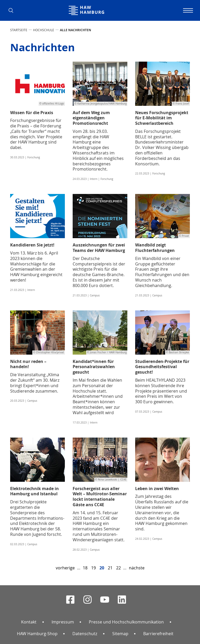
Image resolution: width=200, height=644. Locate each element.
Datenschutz (85, 634)
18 (85, 568)
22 (118, 568)
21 (110, 568)
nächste (137, 568)
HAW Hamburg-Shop (37, 634)
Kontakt (29, 622)
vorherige (65, 568)
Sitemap (120, 634)
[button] (13, 10)
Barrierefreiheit (158, 634)
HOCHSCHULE (44, 30)
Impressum (63, 622)
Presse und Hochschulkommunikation (126, 622)
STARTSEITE (19, 30)
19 (93, 568)
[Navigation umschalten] (187, 10)
